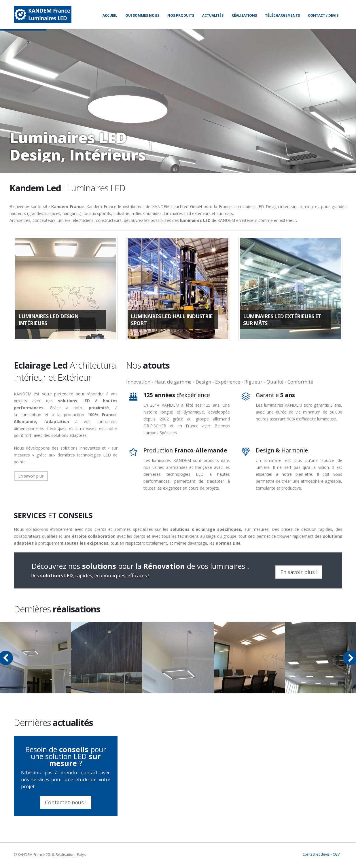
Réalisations (244, 15)
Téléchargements (282, 15)
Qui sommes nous (142, 15)
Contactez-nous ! (66, 802)
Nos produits (181, 15)
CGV (336, 854)
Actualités (213, 15)
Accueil (110, 15)
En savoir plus (31, 476)
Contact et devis (316, 854)
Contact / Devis (323, 15)
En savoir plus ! (299, 572)
